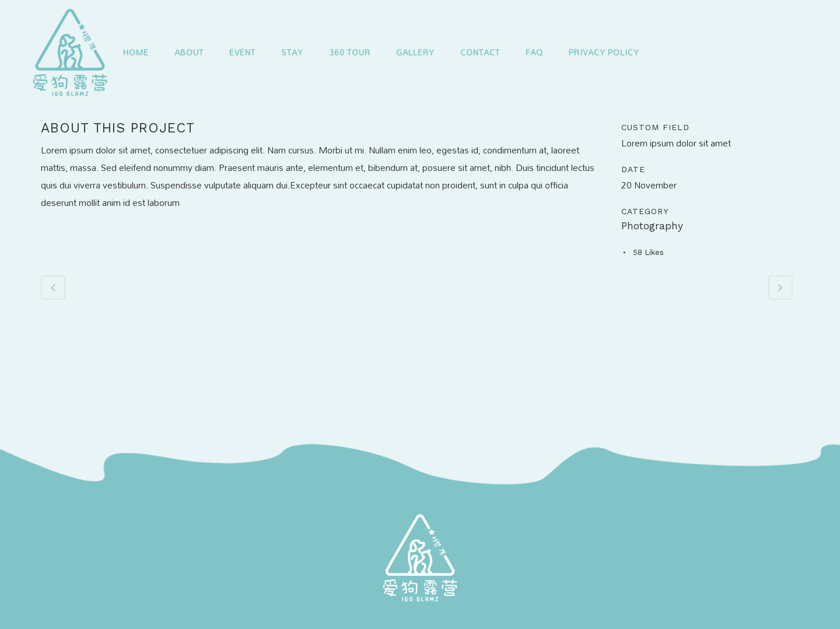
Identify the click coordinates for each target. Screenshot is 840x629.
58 (648, 252)
